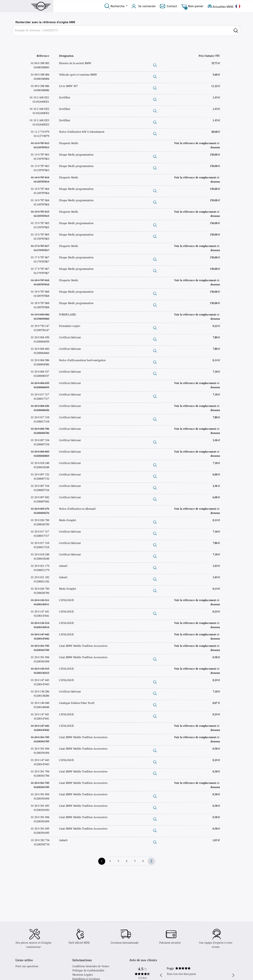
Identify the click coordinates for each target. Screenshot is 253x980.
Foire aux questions (27, 966)
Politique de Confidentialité (88, 971)
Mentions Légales (83, 975)
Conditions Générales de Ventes (91, 966)
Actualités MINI (220, 6)
